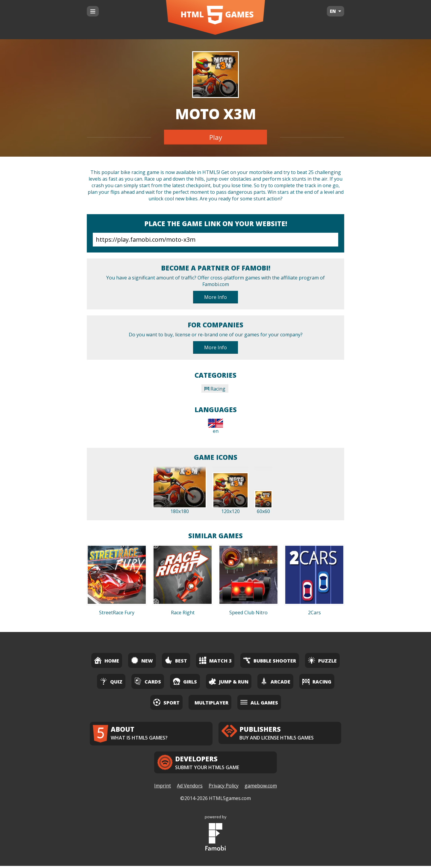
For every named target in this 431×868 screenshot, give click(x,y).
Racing (215, 389)
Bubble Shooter (270, 660)
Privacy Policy (224, 788)
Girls (185, 681)
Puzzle (322, 660)
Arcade (275, 681)
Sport (166, 702)
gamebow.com (261, 788)
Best (176, 660)
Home (107, 660)
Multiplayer (211, 703)
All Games (259, 702)
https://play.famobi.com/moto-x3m (215, 240)
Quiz (111, 681)
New (142, 660)
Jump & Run (229, 681)
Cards (148, 681)
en (215, 427)
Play (216, 137)
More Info (215, 297)
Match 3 (215, 660)
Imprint (163, 788)
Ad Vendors (190, 788)
